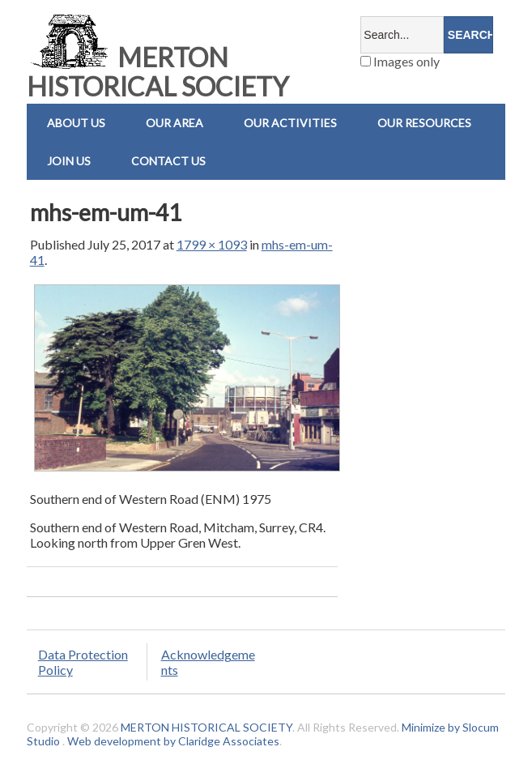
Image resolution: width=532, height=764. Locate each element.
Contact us (168, 161)
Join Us (69, 161)
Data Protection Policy (83, 662)
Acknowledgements (208, 662)
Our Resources (424, 123)
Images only (400, 61)
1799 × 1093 (212, 244)
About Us (76, 123)
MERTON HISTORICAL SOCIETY (158, 72)
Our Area (174, 123)
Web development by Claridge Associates (173, 741)
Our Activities (290, 123)
